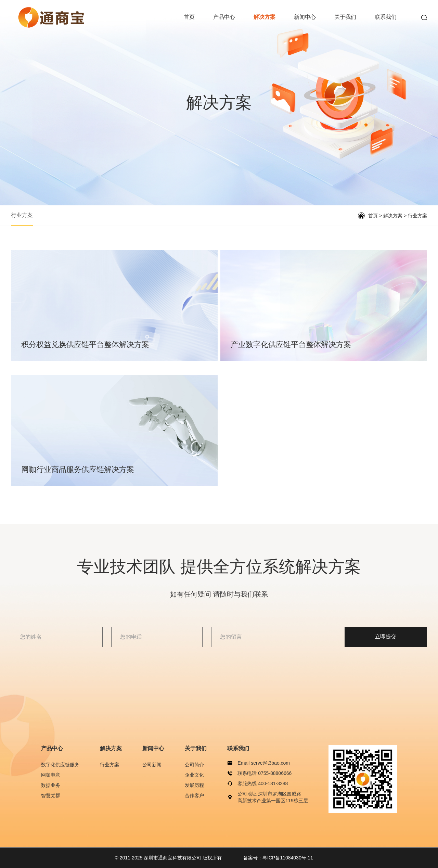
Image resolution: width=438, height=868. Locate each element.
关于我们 (345, 17)
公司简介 (194, 765)
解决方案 (265, 17)
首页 (189, 17)
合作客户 (194, 795)
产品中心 (224, 17)
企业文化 (194, 775)
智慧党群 (51, 795)
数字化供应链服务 (60, 765)
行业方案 (22, 215)
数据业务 (51, 785)
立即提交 (390, 637)
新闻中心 (305, 17)
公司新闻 (152, 765)
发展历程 (194, 785)
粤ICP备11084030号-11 (288, 858)
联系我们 (386, 17)
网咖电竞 (51, 775)
